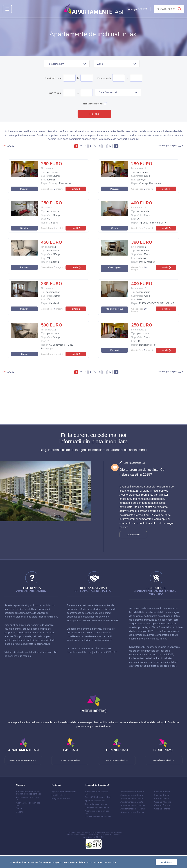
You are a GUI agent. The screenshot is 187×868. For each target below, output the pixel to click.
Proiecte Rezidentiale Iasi (28, 793)
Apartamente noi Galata (132, 802)
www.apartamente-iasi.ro (23, 760)
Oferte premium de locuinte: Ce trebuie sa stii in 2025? (142, 472)
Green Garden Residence (97, 807)
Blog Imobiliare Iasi (61, 798)
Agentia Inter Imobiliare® (64, 792)
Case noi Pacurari (163, 805)
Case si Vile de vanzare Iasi (98, 797)
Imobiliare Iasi (58, 795)
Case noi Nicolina (163, 802)
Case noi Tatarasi (162, 809)
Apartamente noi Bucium (132, 792)
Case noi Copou (162, 795)
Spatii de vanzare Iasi (95, 801)
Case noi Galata (162, 798)
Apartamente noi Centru (132, 795)
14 (110, 146)
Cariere (19, 812)
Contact (20, 808)
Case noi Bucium (162, 792)
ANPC (96, 835)
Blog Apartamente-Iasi (135, 463)
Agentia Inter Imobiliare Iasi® (98, 833)
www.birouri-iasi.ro (164, 760)
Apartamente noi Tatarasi (132, 812)
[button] (67, 64)
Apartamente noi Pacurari (133, 809)
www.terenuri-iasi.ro (117, 760)
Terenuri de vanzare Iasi (96, 804)
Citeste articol (133, 535)
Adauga (138, 9)
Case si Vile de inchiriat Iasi (98, 816)
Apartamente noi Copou (132, 798)
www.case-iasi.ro (70, 760)
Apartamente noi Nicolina (133, 805)
